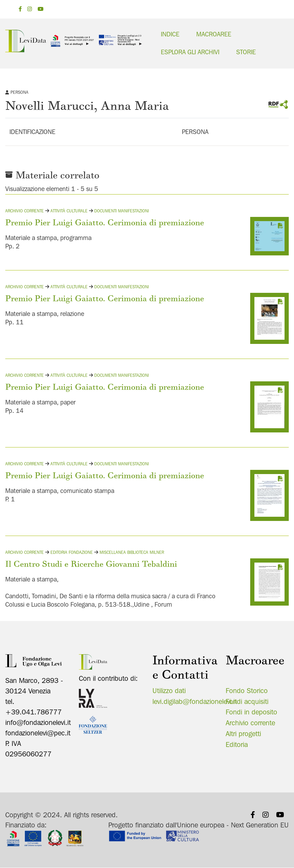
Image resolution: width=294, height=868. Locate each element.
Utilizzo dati (169, 690)
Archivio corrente (25, 210)
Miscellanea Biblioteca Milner (132, 552)
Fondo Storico (247, 690)
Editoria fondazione (72, 552)
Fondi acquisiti (247, 701)
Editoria (237, 744)
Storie (246, 52)
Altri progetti (243, 733)
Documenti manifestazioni (122, 210)
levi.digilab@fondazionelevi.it (195, 701)
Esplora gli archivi (190, 52)
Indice (170, 34)
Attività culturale (69, 210)
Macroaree (214, 34)
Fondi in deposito (251, 712)
